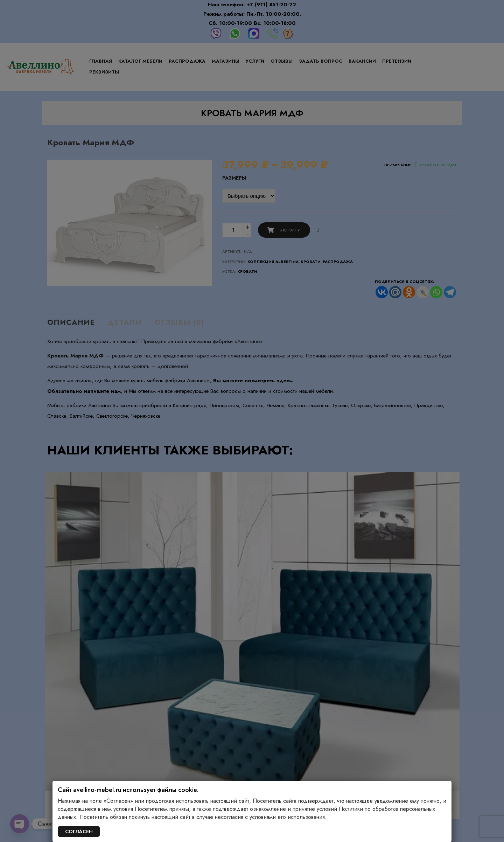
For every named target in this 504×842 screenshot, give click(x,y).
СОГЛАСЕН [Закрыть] (79, 831)
